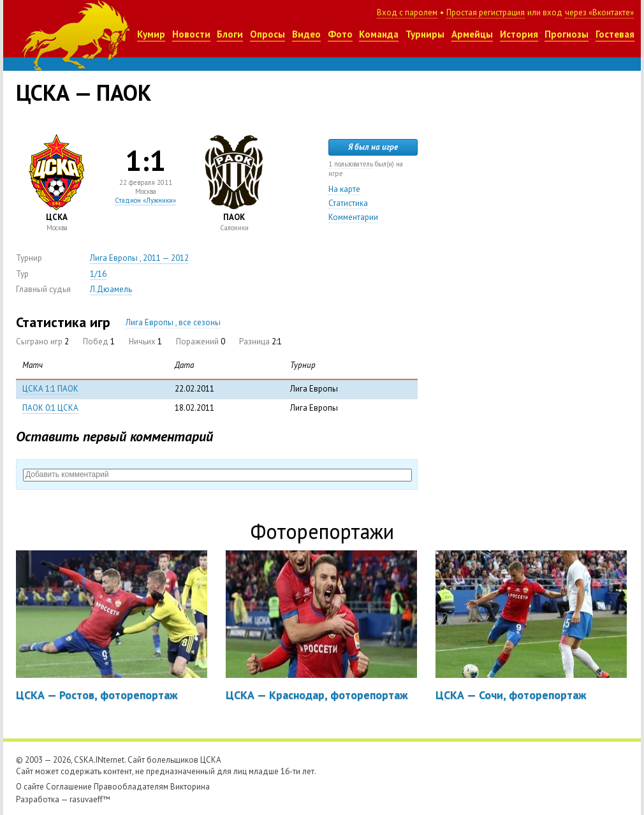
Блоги (230, 34)
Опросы (267, 34)
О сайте (30, 787)
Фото (340, 34)
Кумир (151, 34)
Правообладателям (131, 787)
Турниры (425, 34)
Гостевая (615, 34)
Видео (306, 34)
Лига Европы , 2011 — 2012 (139, 258)
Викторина (190, 787)
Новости (191, 34)
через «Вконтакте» (599, 12)
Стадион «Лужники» (145, 200)
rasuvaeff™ (90, 799)
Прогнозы (567, 34)
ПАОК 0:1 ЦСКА (50, 408)
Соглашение (69, 787)
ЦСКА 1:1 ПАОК (50, 389)
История (519, 34)
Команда (379, 34)
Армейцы (472, 34)
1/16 (98, 274)
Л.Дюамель (111, 289)
